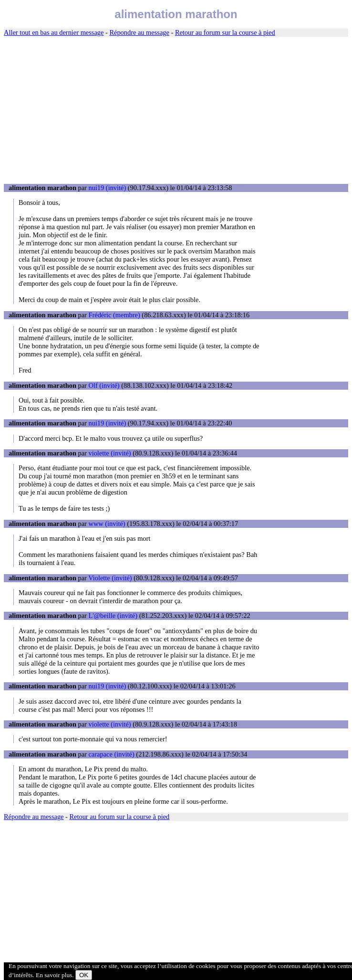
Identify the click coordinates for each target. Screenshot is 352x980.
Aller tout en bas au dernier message (54, 32)
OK (84, 975)
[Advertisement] (176, 111)
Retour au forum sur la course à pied (225, 32)
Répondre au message (139, 32)
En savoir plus (54, 975)
